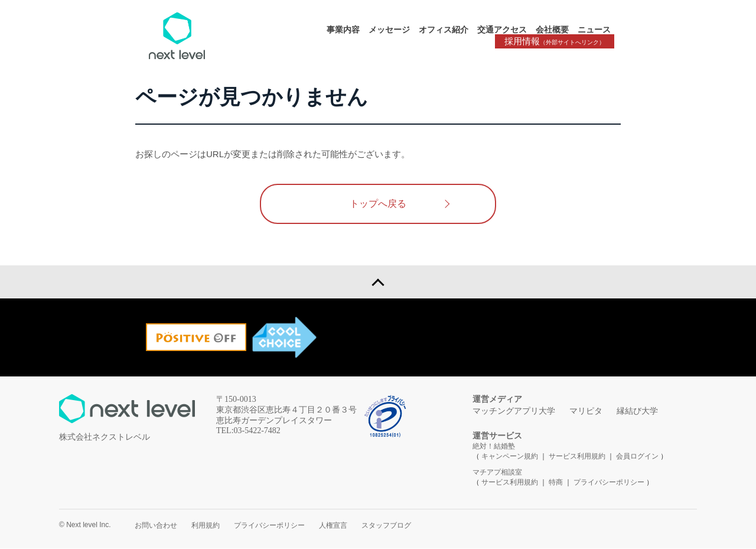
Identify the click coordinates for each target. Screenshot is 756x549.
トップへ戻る (378, 204)
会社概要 (552, 30)
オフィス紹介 (444, 30)
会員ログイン (637, 457)
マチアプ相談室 (497, 473)
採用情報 (555, 42)
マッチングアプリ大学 (514, 412)
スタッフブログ (386, 526)
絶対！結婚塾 (494, 447)
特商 (556, 483)
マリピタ (586, 412)
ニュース (594, 30)
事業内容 (343, 30)
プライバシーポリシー (609, 483)
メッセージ (389, 30)
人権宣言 (333, 526)
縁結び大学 (637, 412)
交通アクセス (502, 30)
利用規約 (206, 526)
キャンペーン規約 (510, 457)
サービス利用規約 (578, 457)
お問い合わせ (156, 526)
